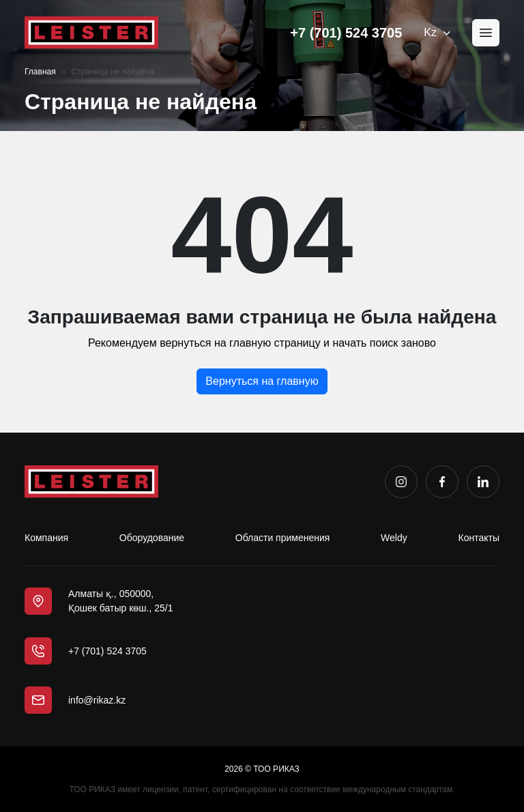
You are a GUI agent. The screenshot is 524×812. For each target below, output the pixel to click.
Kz (437, 33)
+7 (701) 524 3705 (346, 33)
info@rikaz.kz (97, 700)
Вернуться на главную (262, 381)
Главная (40, 72)
